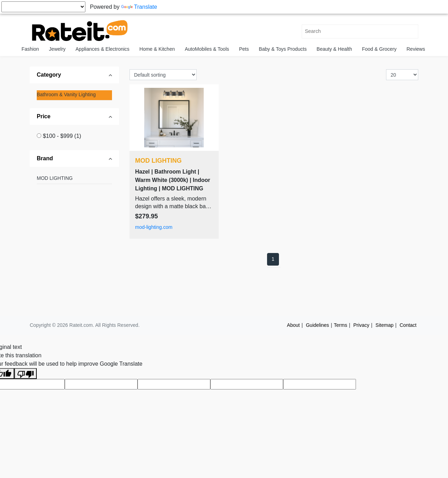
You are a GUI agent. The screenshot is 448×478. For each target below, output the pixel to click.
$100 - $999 (62, 136)
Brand (45, 158)
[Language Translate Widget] (43, 7)
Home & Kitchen (157, 49)
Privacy (361, 325)
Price (44, 116)
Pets (244, 49)
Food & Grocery (379, 49)
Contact (408, 325)
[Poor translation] (26, 374)
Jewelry (57, 49)
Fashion (30, 49)
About (293, 325)
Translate (139, 7)
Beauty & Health (334, 49)
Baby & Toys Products (283, 49)
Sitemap (384, 325)
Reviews (416, 49)
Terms (341, 325)
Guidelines (317, 325)
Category (49, 75)
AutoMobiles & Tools (207, 49)
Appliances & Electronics (103, 49)
